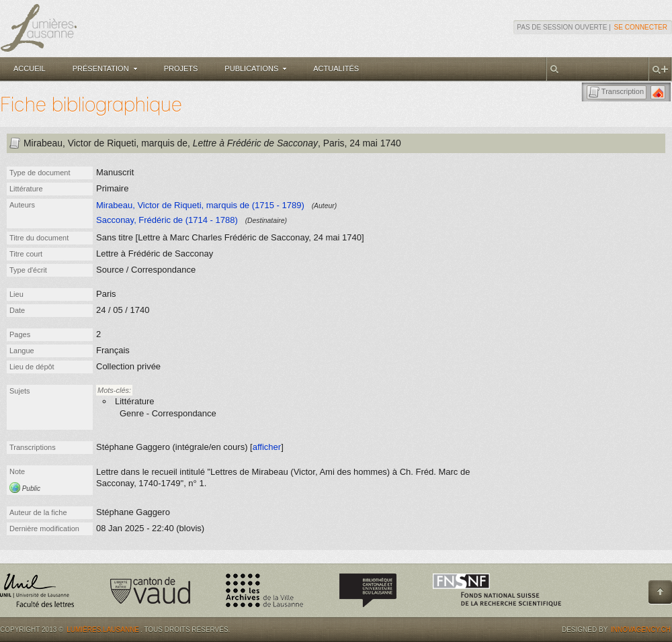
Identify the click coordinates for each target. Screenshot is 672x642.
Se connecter (641, 27)
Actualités (336, 68)
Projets (181, 68)
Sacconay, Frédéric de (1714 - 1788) (167, 220)
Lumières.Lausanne (103, 630)
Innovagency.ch (641, 630)
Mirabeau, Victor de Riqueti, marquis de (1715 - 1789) (200, 205)
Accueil (30, 68)
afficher (267, 447)
